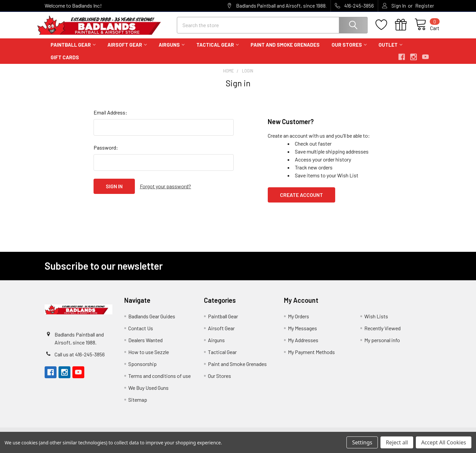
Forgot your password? (165, 192)
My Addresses (303, 346)
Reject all (397, 442)
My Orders (298, 322)
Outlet (390, 51)
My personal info (382, 346)
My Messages (302, 334)
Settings (362, 442)
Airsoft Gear (127, 51)
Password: (106, 153)
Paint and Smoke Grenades (285, 51)
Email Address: (110, 118)
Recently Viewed (382, 334)
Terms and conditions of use (159, 382)
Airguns (172, 51)
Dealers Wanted (145, 346)
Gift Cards (65, 63)
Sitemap (138, 406)
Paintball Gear (73, 51)
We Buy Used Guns (148, 394)
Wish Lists (376, 322)
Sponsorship (142, 370)
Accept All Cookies (444, 442)
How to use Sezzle (149, 358)
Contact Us (141, 334)
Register (425, 6)
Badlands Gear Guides (152, 322)
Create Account (301, 201)
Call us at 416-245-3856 (80, 360)
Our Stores (349, 51)
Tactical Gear (218, 51)
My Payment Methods (311, 358)
